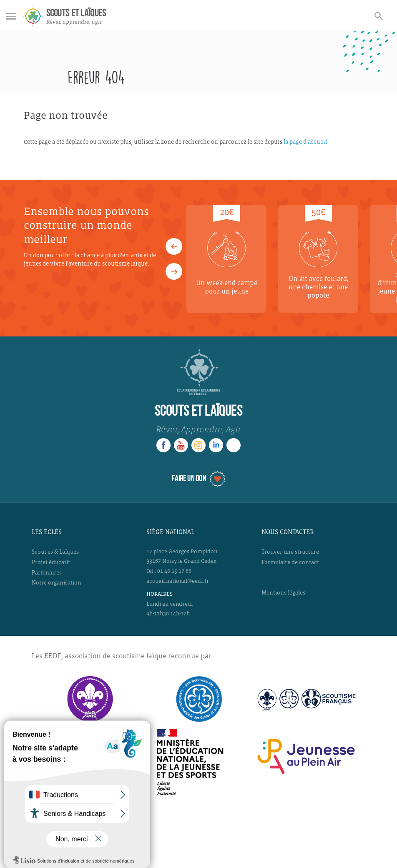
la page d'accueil (305, 142)
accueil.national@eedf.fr (178, 581)
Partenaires (47, 573)
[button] (174, 246)
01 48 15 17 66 (174, 571)
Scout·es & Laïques (55, 552)
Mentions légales (283, 593)
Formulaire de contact (290, 562)
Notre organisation (57, 583)
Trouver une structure (290, 552)
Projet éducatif (51, 562)
